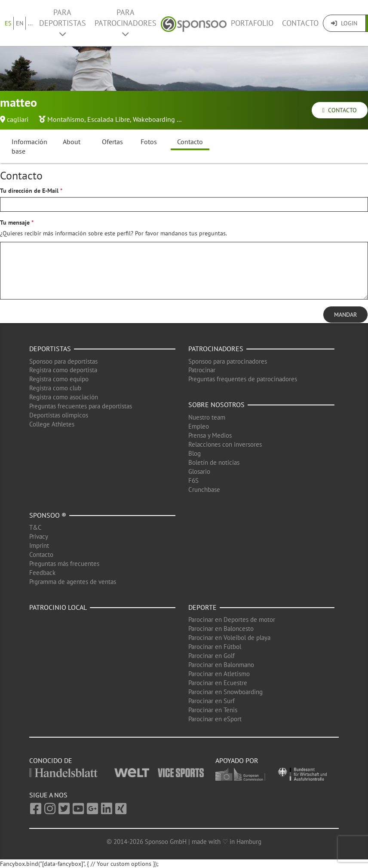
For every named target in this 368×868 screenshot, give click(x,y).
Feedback (42, 573)
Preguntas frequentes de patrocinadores (243, 379)
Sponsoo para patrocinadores (228, 361)
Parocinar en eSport (215, 719)
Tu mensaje (15, 222)
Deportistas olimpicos (59, 415)
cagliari (18, 119)
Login (344, 23)
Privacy (39, 536)
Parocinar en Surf (212, 701)
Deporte (202, 607)
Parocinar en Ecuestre (218, 683)
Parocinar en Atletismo (219, 674)
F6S (193, 480)
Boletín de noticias (214, 462)
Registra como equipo (59, 379)
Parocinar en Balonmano (221, 665)
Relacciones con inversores (225, 444)
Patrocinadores (216, 349)
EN (20, 23)
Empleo (199, 426)
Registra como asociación (64, 397)
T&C (35, 527)
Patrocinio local (58, 607)
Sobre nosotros (216, 405)
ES (8, 23)
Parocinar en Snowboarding (225, 692)
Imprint (39, 545)
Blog (195, 453)
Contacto (300, 23)
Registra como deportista (63, 370)
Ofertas (112, 142)
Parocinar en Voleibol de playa (229, 638)
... (30, 23)
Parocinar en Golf (212, 656)
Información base (29, 147)
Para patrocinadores (126, 23)
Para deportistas (63, 23)
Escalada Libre (109, 119)
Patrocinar (202, 370)
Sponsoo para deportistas (63, 361)
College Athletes (52, 424)
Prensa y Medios (210, 435)
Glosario (199, 471)
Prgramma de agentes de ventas (73, 582)
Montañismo (66, 119)
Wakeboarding (154, 119)
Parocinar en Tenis (213, 710)
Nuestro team (207, 417)
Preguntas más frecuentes (64, 564)
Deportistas (50, 349)
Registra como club (55, 388)
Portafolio (252, 23)
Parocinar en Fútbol (215, 647)
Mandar (345, 315)
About (72, 142)
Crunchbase (204, 490)
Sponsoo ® (48, 515)
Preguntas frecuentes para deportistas (81, 406)
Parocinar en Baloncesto (221, 629)
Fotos (149, 142)
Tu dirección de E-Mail (29, 191)
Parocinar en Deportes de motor (232, 619)
